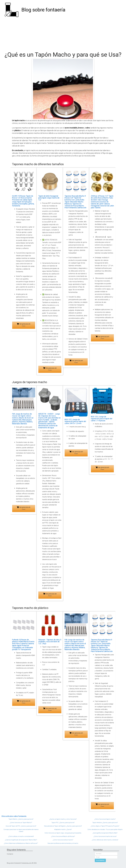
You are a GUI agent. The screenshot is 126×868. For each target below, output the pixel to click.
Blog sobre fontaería (43, 10)
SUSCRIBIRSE (100, 860)
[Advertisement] (63, 35)
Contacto (10, 854)
